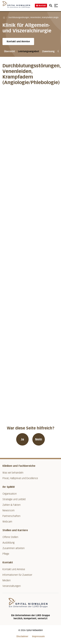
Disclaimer (22, 636)
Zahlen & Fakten (12, 505)
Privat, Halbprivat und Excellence (20, 478)
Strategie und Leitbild (14, 499)
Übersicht (9, 51)
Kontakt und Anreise (18, 42)
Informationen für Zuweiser (17, 575)
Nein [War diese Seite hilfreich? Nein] (39, 439)
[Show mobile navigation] (56, 6)
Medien (7, 580)
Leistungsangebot (29, 51)
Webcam (7, 522)
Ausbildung (8, 543)
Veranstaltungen (12, 586)
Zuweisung (48, 51)
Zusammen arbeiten (14, 548)
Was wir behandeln (13, 473)
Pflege (6, 554)
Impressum (38, 636)
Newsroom (8, 510)
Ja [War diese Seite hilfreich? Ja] (22, 439)
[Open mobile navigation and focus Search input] (51, 6)
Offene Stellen (10, 537)
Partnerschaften (11, 516)
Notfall (41, 5)
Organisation (10, 494)
